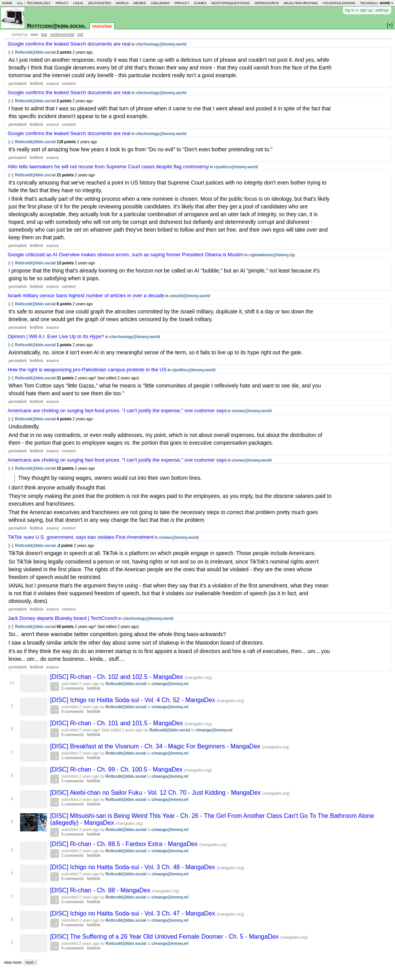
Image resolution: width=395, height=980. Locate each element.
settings (382, 10)
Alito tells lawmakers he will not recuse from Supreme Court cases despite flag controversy (108, 167)
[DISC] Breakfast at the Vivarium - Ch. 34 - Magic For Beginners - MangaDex (156, 746)
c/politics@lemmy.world (236, 167)
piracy (62, 3)
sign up (366, 10)
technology (39, 3)
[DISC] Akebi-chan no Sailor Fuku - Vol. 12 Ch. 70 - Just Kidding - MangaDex (156, 793)
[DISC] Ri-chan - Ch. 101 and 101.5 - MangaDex (117, 723)
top (44, 35)
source (53, 84)
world (122, 3)
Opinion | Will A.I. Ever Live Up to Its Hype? (56, 336)
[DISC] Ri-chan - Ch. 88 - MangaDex (101, 890)
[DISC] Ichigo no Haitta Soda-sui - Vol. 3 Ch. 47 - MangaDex (133, 913)
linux (78, 3)
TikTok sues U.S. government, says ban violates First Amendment (81, 537)
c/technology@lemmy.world (161, 44)
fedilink (36, 84)
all (20, 3)
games (200, 3)
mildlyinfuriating (301, 3)
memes (139, 3)
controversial (62, 35)
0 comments (73, 712)
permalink (18, 84)
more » (386, 3)
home (7, 3)
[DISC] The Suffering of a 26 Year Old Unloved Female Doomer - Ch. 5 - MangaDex (165, 937)
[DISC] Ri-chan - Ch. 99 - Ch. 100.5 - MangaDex (117, 769)
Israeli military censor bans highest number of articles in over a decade (86, 295)
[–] (11, 52)
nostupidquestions (231, 3)
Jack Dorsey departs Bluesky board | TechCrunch (62, 618)
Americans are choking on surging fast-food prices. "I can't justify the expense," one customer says (117, 410)
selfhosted (100, 3)
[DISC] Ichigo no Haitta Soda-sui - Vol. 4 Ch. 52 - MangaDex (133, 700)
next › (31, 962)
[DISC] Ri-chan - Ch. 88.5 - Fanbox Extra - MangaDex (125, 844)
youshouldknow (339, 3)
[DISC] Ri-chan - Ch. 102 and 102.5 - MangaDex (117, 677)
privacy (182, 3)
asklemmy (160, 3)
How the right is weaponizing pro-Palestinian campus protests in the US (87, 370)
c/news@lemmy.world (252, 411)
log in (350, 10)
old (80, 35)
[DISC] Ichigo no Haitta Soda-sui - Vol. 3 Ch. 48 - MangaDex (133, 867)
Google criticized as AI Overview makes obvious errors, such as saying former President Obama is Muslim (126, 255)
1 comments (73, 758)
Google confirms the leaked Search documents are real (69, 44)
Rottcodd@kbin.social (56, 26)
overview (102, 26)
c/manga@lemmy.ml (170, 684)
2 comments (73, 688)
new (34, 35)
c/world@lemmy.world (190, 296)
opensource (267, 3)
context (69, 84)
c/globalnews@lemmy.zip (272, 255)
